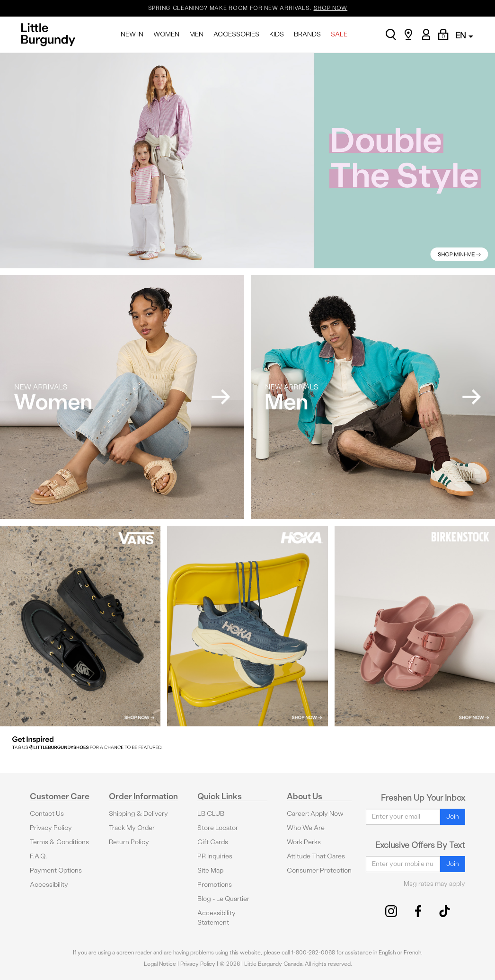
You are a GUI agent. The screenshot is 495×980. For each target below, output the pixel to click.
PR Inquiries (215, 856)
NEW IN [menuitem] (132, 34)
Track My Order (132, 828)
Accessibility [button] (49, 885)
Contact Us (47, 814)
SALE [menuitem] (339, 34)
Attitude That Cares (316, 856)
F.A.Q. (38, 856)
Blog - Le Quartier (223, 899)
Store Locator (218, 828)
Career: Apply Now (315, 814)
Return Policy (129, 842)
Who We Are (306, 828)
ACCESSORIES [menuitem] (236, 34)
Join (453, 817)
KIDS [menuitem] (277, 34)
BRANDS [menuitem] (307, 34)
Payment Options (56, 870)
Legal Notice (160, 964)
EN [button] (464, 35)
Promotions (215, 885)
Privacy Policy (51, 828)
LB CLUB (211, 814)
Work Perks (304, 842)
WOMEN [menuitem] (166, 34)
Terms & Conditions (59, 842)
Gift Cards (213, 842)
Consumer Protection (319, 870)
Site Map (210, 870)
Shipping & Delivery (138, 814)
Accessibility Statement (217, 918)
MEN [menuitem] (196, 34)
